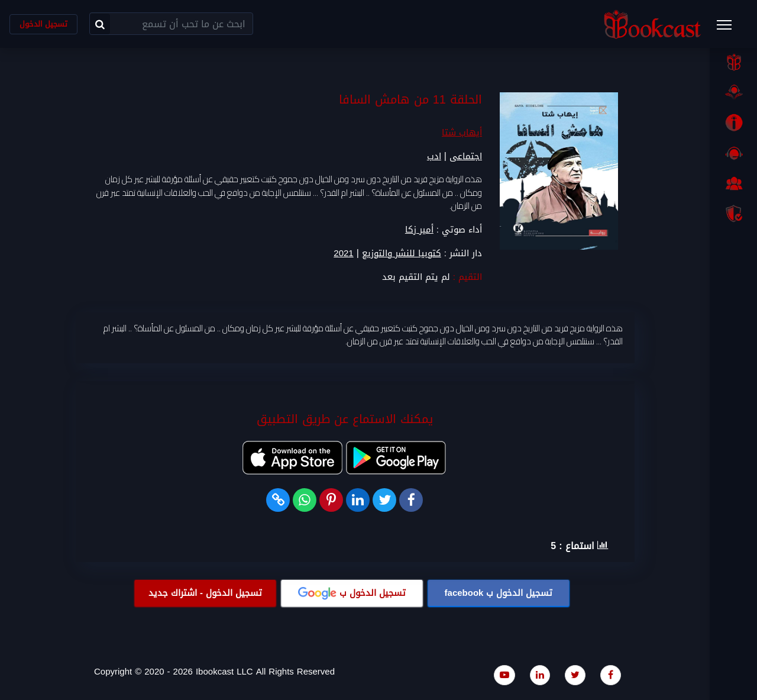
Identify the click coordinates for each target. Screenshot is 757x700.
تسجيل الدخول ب (499, 593)
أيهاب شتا (462, 133)
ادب (434, 156)
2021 (343, 254)
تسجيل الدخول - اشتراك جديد (205, 593)
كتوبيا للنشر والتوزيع (402, 254)
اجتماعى (466, 156)
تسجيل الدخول (43, 24)
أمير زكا (419, 230)
